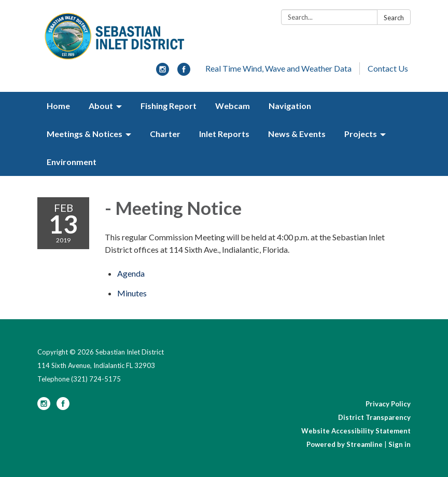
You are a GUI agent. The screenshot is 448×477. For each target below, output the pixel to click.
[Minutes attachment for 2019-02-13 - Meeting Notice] (132, 293)
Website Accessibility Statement (356, 431)
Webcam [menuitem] (233, 106)
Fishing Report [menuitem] (169, 106)
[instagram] (163, 72)
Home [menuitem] (58, 106)
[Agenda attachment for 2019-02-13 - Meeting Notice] (131, 273)
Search (394, 18)
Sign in (400, 444)
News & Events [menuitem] (297, 134)
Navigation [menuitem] (290, 106)
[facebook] (184, 72)
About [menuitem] (101, 106)
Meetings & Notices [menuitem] (85, 134)
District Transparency (374, 417)
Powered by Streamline (345, 444)
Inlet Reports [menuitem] (224, 134)
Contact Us (388, 68)
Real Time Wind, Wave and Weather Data (278, 68)
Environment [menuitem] (72, 162)
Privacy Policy (388, 404)
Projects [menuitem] (361, 134)
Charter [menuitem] (165, 134)
